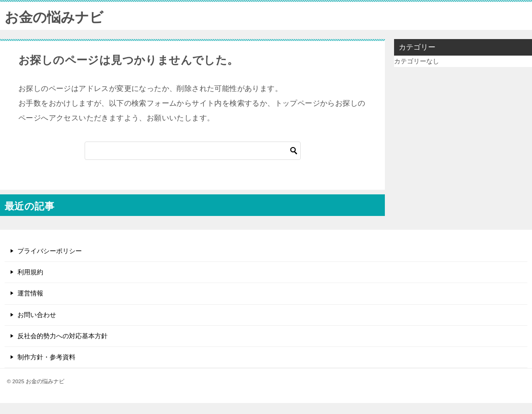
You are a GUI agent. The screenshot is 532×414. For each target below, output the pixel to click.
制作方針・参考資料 (46, 357)
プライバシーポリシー (50, 251)
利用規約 (30, 272)
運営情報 (30, 293)
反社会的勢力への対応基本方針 (63, 336)
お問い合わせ (37, 315)
